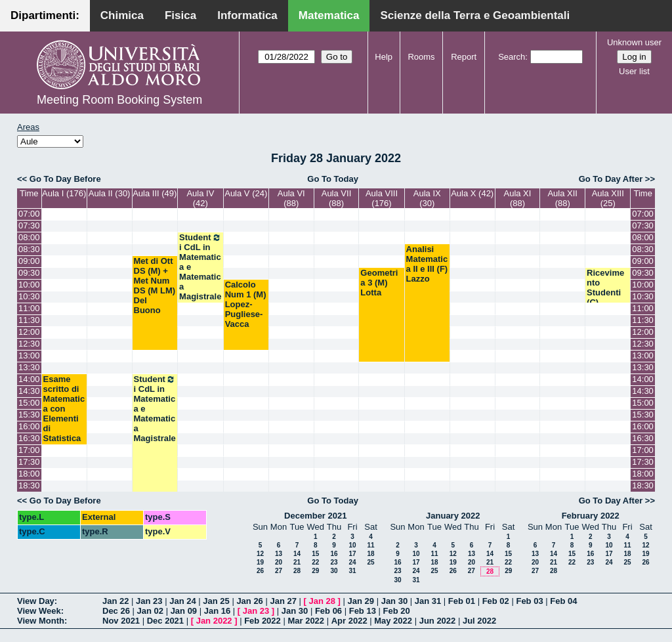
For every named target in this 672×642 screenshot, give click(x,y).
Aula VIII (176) (382, 198)
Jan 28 (322, 601)
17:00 (29, 450)
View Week (39, 611)
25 (370, 562)
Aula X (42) (472, 193)
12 (260, 554)
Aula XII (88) (562, 198)
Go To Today (333, 179)
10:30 (29, 296)
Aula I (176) (64, 193)
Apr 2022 (349, 621)
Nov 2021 (121, 621)
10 (352, 545)
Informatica (247, 15)
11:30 (29, 320)
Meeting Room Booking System (119, 100)
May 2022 (393, 621)
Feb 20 (397, 611)
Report (464, 57)
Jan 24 (182, 601)
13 (279, 554)
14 (297, 554)
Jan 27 (283, 601)
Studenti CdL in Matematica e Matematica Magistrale (200, 267)
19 (260, 562)
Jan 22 (115, 601)
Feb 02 (496, 601)
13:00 (29, 355)
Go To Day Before (65, 179)
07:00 (29, 214)
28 (297, 571)
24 (352, 562)
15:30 (29, 415)
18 (370, 554)
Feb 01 (462, 601)
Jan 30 (394, 601)
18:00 (29, 474)
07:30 (29, 225)
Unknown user (634, 42)
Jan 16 (217, 611)
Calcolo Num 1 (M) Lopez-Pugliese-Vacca (246, 304)
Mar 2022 (306, 621)
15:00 (29, 403)
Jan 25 (216, 601)
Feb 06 (328, 611)
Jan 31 (428, 601)
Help (384, 57)
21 (297, 562)
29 (315, 571)
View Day (36, 601)
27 (279, 571)
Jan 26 (249, 601)
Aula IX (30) (427, 198)
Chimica (122, 15)
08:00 (29, 237)
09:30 (29, 273)
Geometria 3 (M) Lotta (379, 283)
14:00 (29, 379)
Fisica (180, 15)
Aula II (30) (110, 193)
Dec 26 (116, 611)
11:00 (29, 308)
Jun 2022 (438, 621)
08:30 (29, 249)
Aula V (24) (246, 193)
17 (352, 554)
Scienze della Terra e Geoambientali (475, 15)
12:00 (29, 332)
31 (352, 571)
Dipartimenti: (45, 15)
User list (634, 71)
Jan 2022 (214, 621)
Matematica (329, 15)
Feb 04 (563, 601)
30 (334, 571)
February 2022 (591, 516)
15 (315, 554)
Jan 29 (361, 601)
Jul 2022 (479, 621)
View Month (41, 621)
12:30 (29, 344)
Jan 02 (150, 611)
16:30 (29, 438)
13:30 (29, 367)
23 (334, 562)
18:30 (29, 485)
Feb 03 (529, 601)
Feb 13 (363, 611)
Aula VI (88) (291, 198)
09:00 (29, 261)
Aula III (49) (155, 193)
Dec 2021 (165, 621)
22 (315, 562)
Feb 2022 (262, 621)
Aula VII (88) (337, 198)
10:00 (29, 285)
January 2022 (453, 516)
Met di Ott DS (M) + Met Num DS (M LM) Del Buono (155, 286)
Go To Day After (611, 179)
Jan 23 (149, 601)
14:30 (29, 391)
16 (334, 554)
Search (512, 57)
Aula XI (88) (517, 198)
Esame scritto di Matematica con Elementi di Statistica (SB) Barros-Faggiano (64, 423)
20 (279, 562)
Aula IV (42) (200, 198)
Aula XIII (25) (608, 198)
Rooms (421, 57)
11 (370, 545)
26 (260, 571)
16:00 (29, 426)
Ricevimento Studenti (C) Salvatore (606, 292)
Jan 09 (184, 611)
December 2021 (315, 516)
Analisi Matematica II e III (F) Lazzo (427, 264)
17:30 (29, 462)
